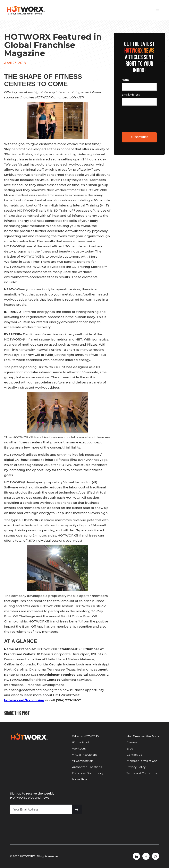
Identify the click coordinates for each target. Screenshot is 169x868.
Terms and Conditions (142, 773)
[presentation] (141, 115)
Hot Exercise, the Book (143, 736)
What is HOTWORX (86, 736)
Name (126, 80)
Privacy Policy (136, 767)
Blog (130, 749)
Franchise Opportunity (88, 773)
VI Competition (83, 761)
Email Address (131, 95)
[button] (158, 10)
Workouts (79, 749)
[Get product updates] (41, 809)
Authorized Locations (87, 767)
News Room (81, 779)
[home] (26, 10)
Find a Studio (81, 742)
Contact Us (134, 755)
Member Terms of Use (142, 761)
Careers (132, 742)
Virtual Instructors (84, 755)
